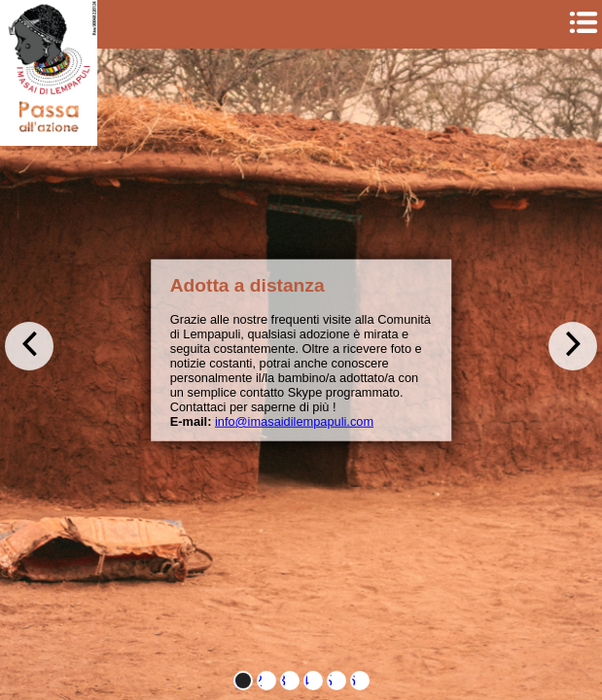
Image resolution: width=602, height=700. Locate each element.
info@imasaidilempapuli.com (294, 421)
